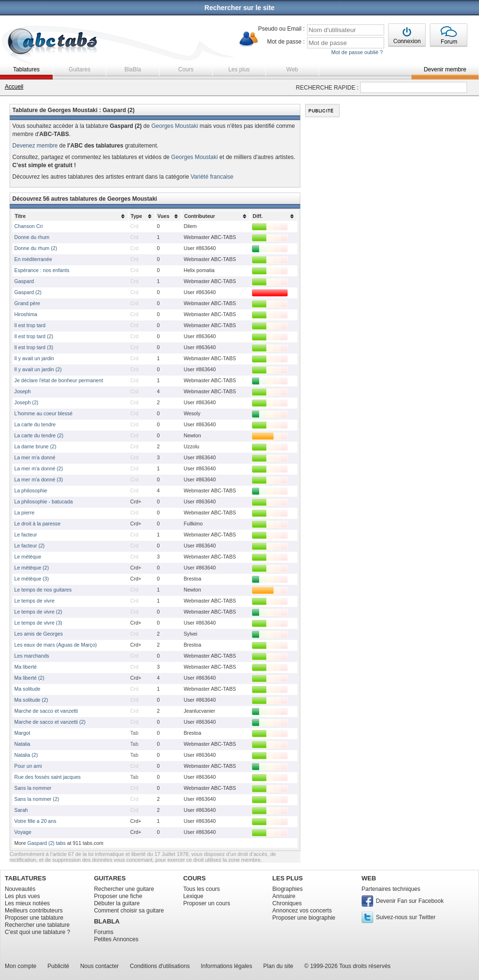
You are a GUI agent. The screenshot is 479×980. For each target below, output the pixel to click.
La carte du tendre (35, 424)
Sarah (21, 810)
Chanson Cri (29, 226)
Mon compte (21, 966)
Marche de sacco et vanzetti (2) (50, 722)
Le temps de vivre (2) (38, 612)
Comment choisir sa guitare (129, 911)
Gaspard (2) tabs (46, 843)
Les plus (239, 69)
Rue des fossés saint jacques (48, 777)
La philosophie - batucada (44, 501)
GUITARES (110, 878)
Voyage (23, 832)
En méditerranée (33, 259)
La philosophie (31, 490)
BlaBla (133, 69)
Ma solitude (28, 689)
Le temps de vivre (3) (38, 623)
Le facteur (26, 535)
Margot (22, 733)
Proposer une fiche (118, 896)
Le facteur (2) (29, 546)
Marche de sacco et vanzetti (46, 711)
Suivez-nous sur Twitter (406, 917)
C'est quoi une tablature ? (37, 932)
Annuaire (284, 896)
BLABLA (107, 921)
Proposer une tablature (34, 918)
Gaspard (24, 281)
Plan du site (279, 966)
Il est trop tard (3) (34, 347)
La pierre (24, 513)
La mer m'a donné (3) (39, 479)
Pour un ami (28, 766)
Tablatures (26, 69)
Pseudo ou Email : (281, 29)
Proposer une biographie (304, 918)
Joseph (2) (26, 402)
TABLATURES (25, 878)
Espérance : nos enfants (42, 270)
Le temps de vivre (34, 601)
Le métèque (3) (32, 579)
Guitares (79, 69)
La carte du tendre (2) (39, 435)
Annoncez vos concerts (302, 911)
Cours (186, 69)
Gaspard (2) (28, 292)
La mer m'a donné (35, 457)
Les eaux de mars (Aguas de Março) (56, 645)
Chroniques (287, 903)
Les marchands (32, 656)
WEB (369, 878)
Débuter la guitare (117, 903)
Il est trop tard (30, 325)
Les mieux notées (27, 903)
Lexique (193, 896)
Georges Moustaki (175, 126)
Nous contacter (99, 966)
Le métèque (28, 557)
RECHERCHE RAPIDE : (327, 88)
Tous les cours (201, 889)
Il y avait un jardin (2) (38, 369)
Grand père (27, 303)
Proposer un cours (206, 903)
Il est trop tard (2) (34, 336)
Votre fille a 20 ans (35, 821)
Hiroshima (26, 314)
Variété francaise (212, 177)
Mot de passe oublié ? (357, 52)
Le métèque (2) (32, 568)
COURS (194, 878)
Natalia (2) (26, 755)
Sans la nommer (33, 788)
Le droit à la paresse (38, 524)
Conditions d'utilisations (160, 966)
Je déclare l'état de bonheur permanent (59, 380)
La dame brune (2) (35, 446)
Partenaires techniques (391, 889)
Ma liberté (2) (29, 678)
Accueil (14, 87)
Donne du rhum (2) (36, 248)
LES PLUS (288, 878)
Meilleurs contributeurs (34, 911)
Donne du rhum (32, 237)
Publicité (58, 966)
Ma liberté (26, 667)
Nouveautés (20, 889)
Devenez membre (35, 146)
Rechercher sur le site (239, 8)
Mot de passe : (286, 42)
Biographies (288, 889)
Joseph (23, 391)
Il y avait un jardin (34, 358)
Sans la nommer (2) (37, 799)
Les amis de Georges (39, 634)
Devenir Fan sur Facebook (410, 901)
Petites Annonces (116, 939)
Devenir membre (445, 69)
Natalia (22, 744)
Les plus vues (22, 896)
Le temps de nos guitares (43, 590)
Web (292, 69)
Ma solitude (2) (31, 700)
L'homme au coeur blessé (44, 413)
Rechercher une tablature (37, 925)
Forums (104, 932)
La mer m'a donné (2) (39, 468)
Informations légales (226, 966)
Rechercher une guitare (124, 889)
